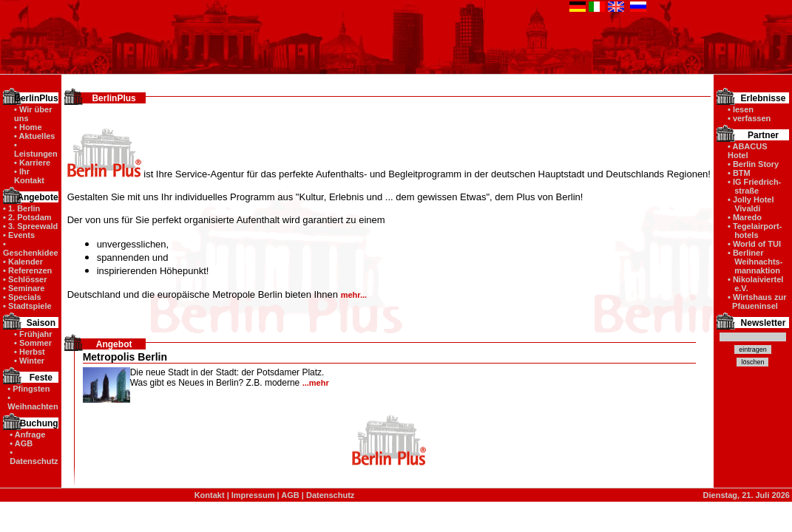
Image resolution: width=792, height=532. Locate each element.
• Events (19, 235)
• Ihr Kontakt (29, 176)
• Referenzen (27, 270)
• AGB (21, 443)
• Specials (22, 297)
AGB (290, 495)
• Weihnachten (33, 402)
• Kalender (23, 262)
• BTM (739, 173)
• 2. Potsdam (27, 217)
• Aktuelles (34, 136)
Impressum (253, 495)
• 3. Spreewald (30, 226)
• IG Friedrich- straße (754, 186)
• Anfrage (27, 434)
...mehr (316, 383)
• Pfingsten (28, 389)
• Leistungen (36, 149)
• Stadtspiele (27, 306)
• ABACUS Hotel (748, 151)
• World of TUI (754, 244)
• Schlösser (25, 279)
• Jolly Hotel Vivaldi (751, 204)
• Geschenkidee (31, 248)
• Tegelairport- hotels (755, 231)
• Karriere (32, 163)
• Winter (29, 361)
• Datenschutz (34, 457)
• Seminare (24, 288)
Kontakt (210, 495)
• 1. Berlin (21, 208)
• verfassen (749, 118)
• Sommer (33, 343)
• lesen (741, 109)
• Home (28, 127)
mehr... (354, 295)
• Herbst (30, 352)
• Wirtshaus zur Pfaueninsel (757, 301)
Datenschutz (330, 495)
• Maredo (745, 217)
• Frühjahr (33, 334)
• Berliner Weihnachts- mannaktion (755, 262)
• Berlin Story (753, 164)
